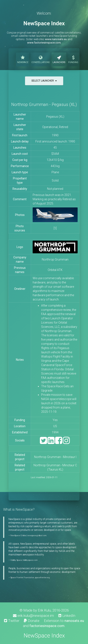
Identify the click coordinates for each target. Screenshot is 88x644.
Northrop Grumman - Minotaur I (55, 457)
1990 (55, 135)
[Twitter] (43, 442)
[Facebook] (59, 442)
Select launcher (44, 81)
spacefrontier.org (42, 577)
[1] (55, 228)
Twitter (12, 621)
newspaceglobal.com (37, 535)
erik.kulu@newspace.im (33, 616)
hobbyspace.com (30, 560)
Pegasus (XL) (55, 117)
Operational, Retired (55, 127)
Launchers (59, 59)
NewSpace (23, 59)
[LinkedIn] (51, 442)
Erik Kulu (44, 610)
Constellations (41, 59)
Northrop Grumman (55, 259)
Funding (73, 59)
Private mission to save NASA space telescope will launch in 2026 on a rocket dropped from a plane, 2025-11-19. (59, 403)
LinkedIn (67, 616)
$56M (55, 154)
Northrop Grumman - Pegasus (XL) (44, 104)
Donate (32, 621)
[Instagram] (66, 442)
